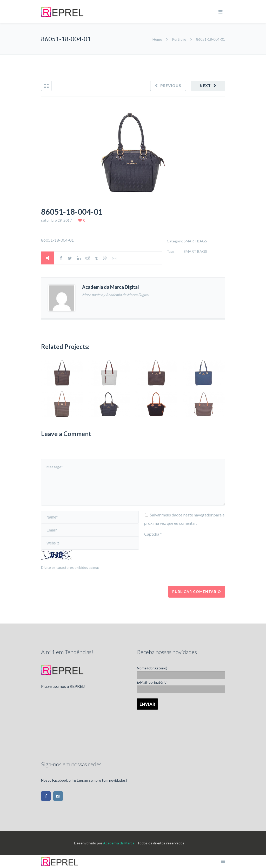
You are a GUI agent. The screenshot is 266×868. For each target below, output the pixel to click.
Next (205, 86)
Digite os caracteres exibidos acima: (70, 567)
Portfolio (179, 39)
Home (158, 39)
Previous (171, 86)
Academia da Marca (119, 843)
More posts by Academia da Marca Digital (116, 295)
